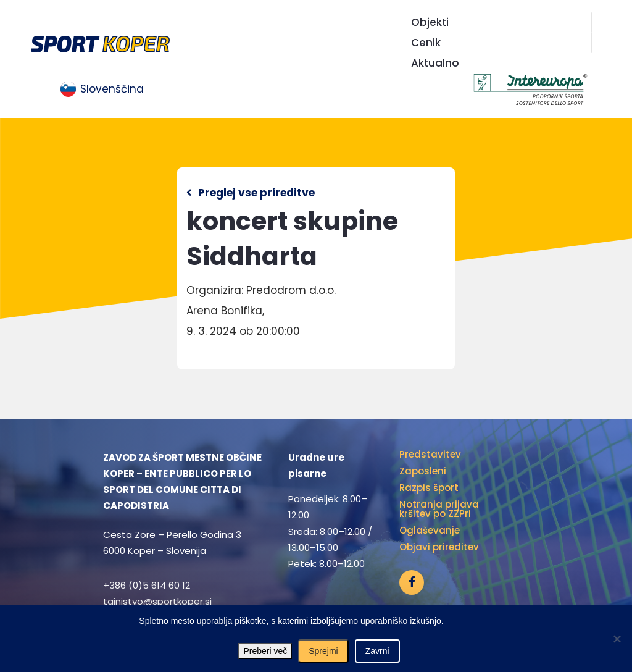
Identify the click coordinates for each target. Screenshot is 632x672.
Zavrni (377, 651)
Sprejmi (323, 651)
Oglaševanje (430, 530)
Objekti (430, 22)
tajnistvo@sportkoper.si (157, 601)
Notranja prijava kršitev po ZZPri (439, 509)
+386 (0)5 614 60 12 (147, 585)
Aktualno (435, 63)
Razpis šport (429, 488)
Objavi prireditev (439, 547)
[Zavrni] (617, 639)
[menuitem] (102, 90)
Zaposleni (423, 471)
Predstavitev (430, 454)
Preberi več (265, 651)
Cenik (426, 43)
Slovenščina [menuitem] (112, 89)
